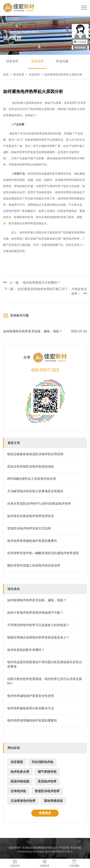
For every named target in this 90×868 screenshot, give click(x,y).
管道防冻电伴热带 (47, 791)
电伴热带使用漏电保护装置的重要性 (32, 541)
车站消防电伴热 (42, 762)
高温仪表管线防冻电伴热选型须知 (31, 466)
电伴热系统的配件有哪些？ (26, 650)
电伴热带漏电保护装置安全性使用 (31, 696)
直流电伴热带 (47, 781)
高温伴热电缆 (20, 781)
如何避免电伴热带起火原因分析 (63, 74)
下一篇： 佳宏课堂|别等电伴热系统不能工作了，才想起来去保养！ (45, 291)
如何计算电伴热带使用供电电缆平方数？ (35, 613)
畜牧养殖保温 (53, 801)
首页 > (8, 74)
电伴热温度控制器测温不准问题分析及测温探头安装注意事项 (45, 664)
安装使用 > (37, 74)
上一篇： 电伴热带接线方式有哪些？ (32, 282)
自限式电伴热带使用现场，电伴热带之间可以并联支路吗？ (45, 681)
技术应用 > (21, 74)
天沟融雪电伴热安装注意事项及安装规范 (35, 491)
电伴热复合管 (20, 772)
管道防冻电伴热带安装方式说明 (29, 528)
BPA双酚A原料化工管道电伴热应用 (32, 479)
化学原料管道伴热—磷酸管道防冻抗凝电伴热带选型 (43, 553)
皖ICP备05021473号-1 (59, 852)
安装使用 (37, 61)
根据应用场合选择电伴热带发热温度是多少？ (38, 637)
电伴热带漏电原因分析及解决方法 (31, 708)
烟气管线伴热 (47, 772)
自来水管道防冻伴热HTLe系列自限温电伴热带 (39, 504)
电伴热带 (14, 211)
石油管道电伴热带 (23, 801)
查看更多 (45, 813)
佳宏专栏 (12, 61)
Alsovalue (38, 852)
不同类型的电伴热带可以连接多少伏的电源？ (38, 625)
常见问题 (62, 61)
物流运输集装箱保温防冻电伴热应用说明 (35, 454)
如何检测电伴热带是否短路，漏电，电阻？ (37, 600)
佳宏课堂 (17, 762)
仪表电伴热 (18, 791)
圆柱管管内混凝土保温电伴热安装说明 (34, 565)
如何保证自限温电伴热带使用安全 (31, 516)
